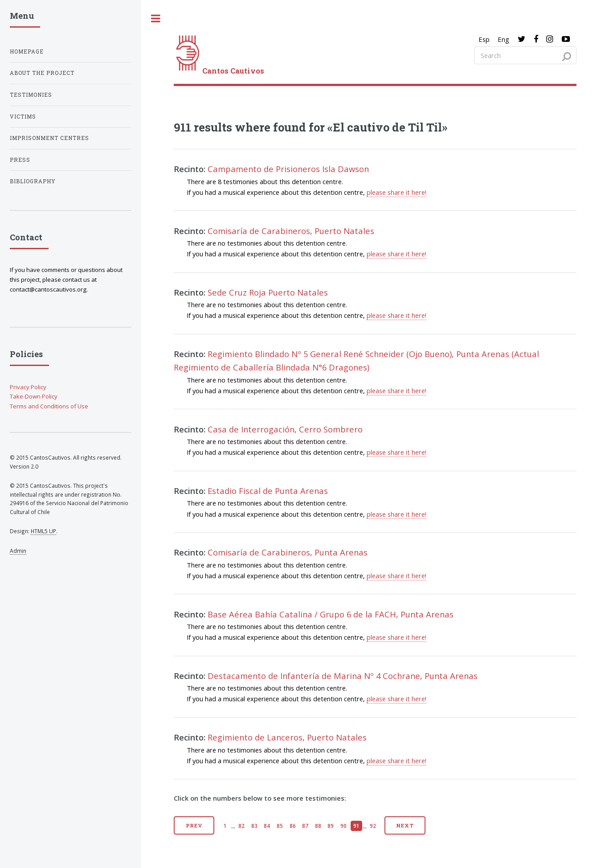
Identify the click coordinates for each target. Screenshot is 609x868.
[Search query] (525, 55)
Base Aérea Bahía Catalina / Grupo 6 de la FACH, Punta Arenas (331, 614)
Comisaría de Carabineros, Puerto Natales (291, 231)
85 (280, 826)
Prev (194, 825)
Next (405, 825)
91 (356, 826)
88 (318, 826)
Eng (503, 39)
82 (241, 826)
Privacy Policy (28, 387)
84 (267, 826)
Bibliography (33, 181)
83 (254, 826)
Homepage (27, 51)
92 (373, 826)
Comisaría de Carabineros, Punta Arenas (288, 552)
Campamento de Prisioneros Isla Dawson (288, 169)
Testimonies (31, 95)
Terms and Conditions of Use (49, 406)
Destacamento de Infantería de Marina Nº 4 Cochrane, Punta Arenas (343, 676)
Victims (23, 117)
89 (331, 826)
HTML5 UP (43, 531)
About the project (42, 73)
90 (343, 826)
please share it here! (396, 192)
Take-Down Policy (34, 396)
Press (20, 160)
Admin (18, 551)
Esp (484, 39)
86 (293, 826)
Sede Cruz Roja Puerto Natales (268, 292)
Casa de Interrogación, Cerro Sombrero (285, 429)
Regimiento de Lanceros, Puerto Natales (287, 737)
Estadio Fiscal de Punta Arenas (268, 491)
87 (305, 826)
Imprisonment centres (49, 138)
